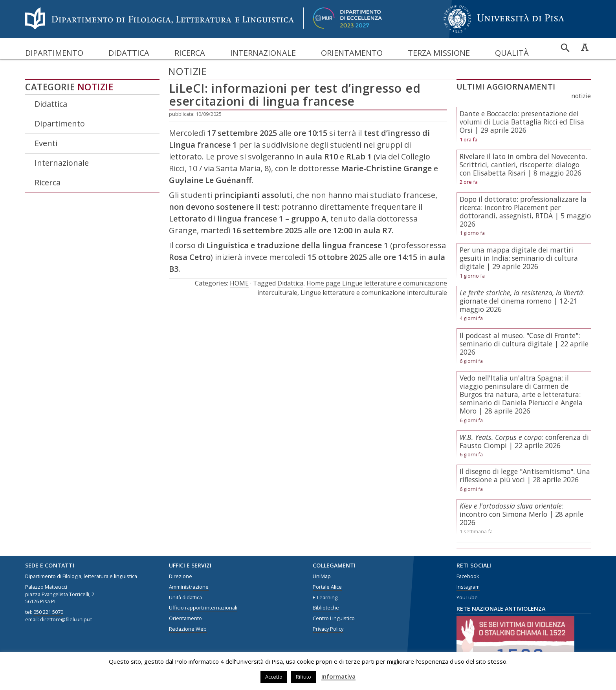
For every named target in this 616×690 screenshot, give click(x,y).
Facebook (468, 576)
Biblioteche (326, 608)
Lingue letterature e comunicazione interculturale (374, 293)
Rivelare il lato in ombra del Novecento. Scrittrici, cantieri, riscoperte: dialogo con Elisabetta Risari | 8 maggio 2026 (523, 165)
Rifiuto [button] (303, 677)
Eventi (46, 143)
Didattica (129, 53)
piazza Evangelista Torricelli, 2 (60, 594)
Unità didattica (185, 598)
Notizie (95, 87)
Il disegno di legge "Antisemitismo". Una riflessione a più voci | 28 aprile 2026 (525, 475)
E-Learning (325, 598)
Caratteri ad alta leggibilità (585, 47)
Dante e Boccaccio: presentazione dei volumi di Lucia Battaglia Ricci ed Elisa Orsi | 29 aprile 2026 (522, 122)
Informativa (338, 676)
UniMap (322, 576)
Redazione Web (188, 629)
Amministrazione (189, 587)
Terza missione (439, 53)
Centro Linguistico (334, 618)
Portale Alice (327, 587)
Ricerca (190, 53)
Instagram (468, 587)
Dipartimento (54, 53)
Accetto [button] (274, 677)
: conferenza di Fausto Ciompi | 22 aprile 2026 (524, 441)
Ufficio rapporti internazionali (203, 608)
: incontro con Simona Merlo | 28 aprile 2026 (522, 514)
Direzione (181, 576)
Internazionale (263, 53)
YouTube (467, 598)
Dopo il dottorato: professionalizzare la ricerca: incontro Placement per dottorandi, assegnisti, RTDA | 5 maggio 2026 (525, 211)
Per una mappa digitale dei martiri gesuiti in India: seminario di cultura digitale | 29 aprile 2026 (519, 258)
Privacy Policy (328, 629)
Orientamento (352, 53)
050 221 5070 (48, 612)
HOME (239, 283)
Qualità (512, 53)
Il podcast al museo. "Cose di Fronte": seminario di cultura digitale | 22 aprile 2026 (524, 344)
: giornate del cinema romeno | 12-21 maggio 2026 (522, 301)
